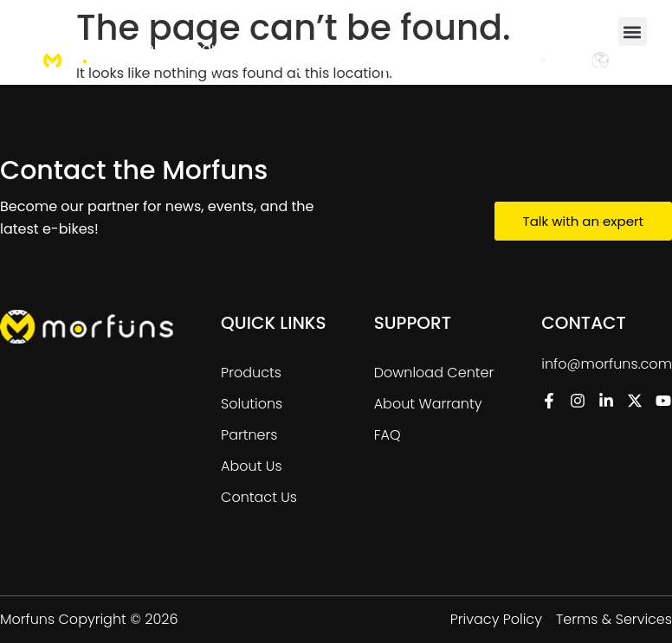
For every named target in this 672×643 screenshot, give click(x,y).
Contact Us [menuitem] (535, 59)
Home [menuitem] (133, 48)
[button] (633, 32)
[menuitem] (210, 60)
